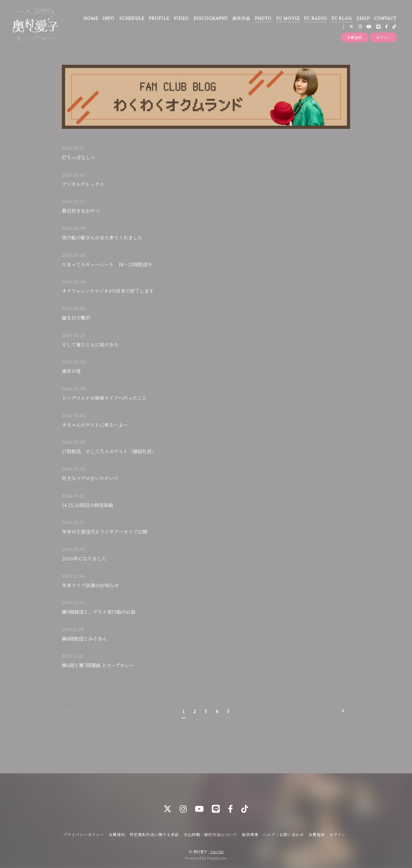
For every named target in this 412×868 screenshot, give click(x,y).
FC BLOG (342, 19)
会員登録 (355, 37)
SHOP (363, 19)
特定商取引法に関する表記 (154, 834)
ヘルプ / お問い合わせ (283, 834)
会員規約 (117, 834)
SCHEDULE (132, 19)
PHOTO (263, 19)
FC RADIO (315, 19)
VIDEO (181, 19)
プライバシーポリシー (84, 834)
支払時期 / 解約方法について (211, 834)
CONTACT (385, 19)
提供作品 (241, 19)
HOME (91, 19)
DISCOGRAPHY (211, 19)
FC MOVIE (288, 19)
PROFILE (159, 19)
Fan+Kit (217, 852)
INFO (109, 19)
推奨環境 (250, 834)
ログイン (383, 37)
